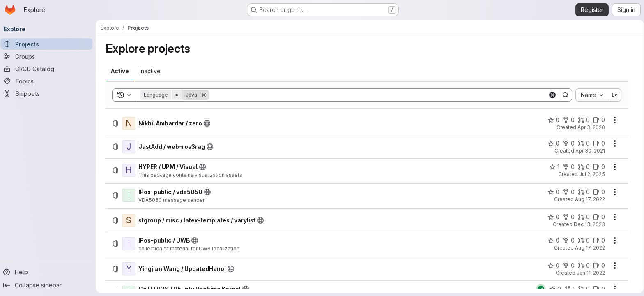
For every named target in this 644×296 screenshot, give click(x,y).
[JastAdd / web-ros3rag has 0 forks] (569, 143)
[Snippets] (49, 93)
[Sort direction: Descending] (615, 95)
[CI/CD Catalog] (49, 69)
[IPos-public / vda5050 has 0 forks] (569, 192)
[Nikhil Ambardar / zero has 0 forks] (569, 120)
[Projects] (49, 44)
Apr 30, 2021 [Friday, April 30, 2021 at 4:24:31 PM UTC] (590, 151)
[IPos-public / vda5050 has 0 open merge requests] (584, 192)
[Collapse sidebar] (49, 285)
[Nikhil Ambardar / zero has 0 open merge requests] (584, 120)
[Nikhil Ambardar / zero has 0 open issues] (599, 120)
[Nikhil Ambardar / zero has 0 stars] (553, 120)
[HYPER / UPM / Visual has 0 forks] (569, 167)
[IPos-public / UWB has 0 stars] (553, 240)
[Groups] (49, 56)
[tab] (120, 71)
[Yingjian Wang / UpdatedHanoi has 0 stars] (553, 266)
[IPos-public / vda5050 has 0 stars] (553, 192)
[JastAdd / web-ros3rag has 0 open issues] (599, 143)
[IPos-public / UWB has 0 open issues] (599, 240)
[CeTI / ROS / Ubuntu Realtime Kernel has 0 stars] (555, 289)
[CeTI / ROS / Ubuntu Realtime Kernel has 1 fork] (569, 289)
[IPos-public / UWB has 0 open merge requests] (584, 240)
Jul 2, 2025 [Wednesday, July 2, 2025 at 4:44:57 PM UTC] (592, 174)
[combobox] (592, 95)
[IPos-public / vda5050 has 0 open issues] (599, 192)
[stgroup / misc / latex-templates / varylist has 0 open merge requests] (584, 217)
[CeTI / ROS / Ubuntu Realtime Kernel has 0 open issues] (599, 289)
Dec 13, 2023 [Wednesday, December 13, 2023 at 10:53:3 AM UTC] (589, 224)
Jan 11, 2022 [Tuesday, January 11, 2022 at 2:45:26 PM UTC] (591, 273)
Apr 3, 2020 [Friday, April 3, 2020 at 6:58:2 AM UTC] (591, 127)
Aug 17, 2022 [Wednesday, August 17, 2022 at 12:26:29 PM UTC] (590, 199)
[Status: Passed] (541, 289)
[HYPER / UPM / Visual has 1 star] (554, 167)
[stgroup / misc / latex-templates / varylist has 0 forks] (569, 217)
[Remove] (204, 95)
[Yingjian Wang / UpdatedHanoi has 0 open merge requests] (584, 266)
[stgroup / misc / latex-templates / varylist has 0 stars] (553, 217)
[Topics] (49, 81)
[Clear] (552, 95)
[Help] (49, 272)
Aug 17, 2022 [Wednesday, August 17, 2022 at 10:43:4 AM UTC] (590, 248)
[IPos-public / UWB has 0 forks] (569, 240)
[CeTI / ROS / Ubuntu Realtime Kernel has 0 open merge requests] (584, 289)
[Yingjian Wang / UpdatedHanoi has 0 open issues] (599, 266)
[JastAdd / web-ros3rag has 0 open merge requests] (584, 143)
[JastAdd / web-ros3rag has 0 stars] (553, 143)
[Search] (378, 95)
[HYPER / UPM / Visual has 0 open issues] (599, 167)
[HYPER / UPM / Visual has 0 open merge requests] (584, 167)
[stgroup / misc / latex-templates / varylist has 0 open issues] (599, 217)
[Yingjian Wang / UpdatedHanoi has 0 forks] (569, 266)
